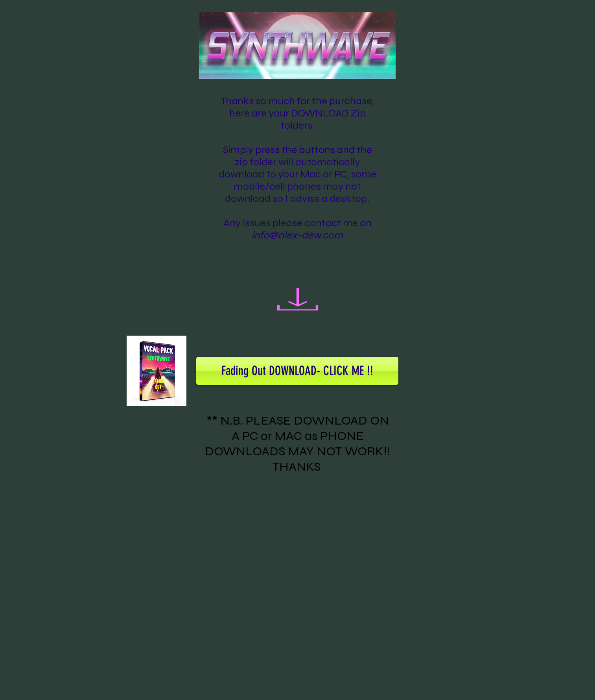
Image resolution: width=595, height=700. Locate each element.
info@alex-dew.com (297, 235)
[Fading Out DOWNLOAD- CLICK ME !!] (297, 371)
